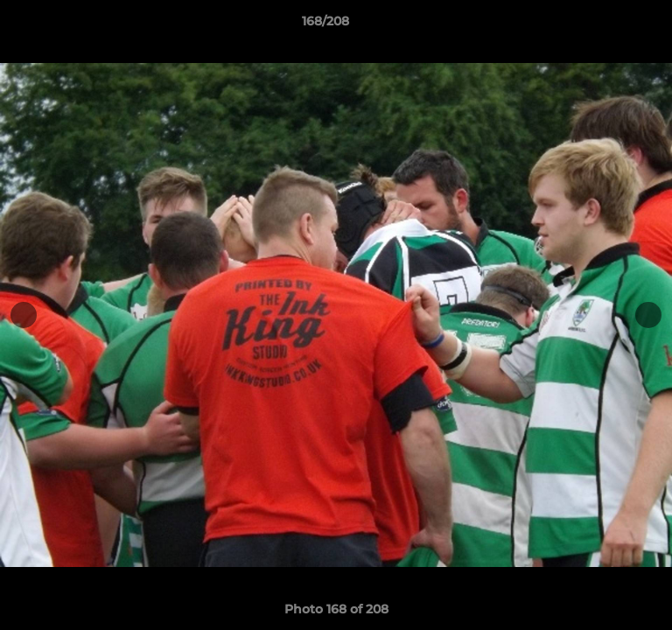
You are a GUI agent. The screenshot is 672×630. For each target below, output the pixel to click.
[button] (609, 25)
